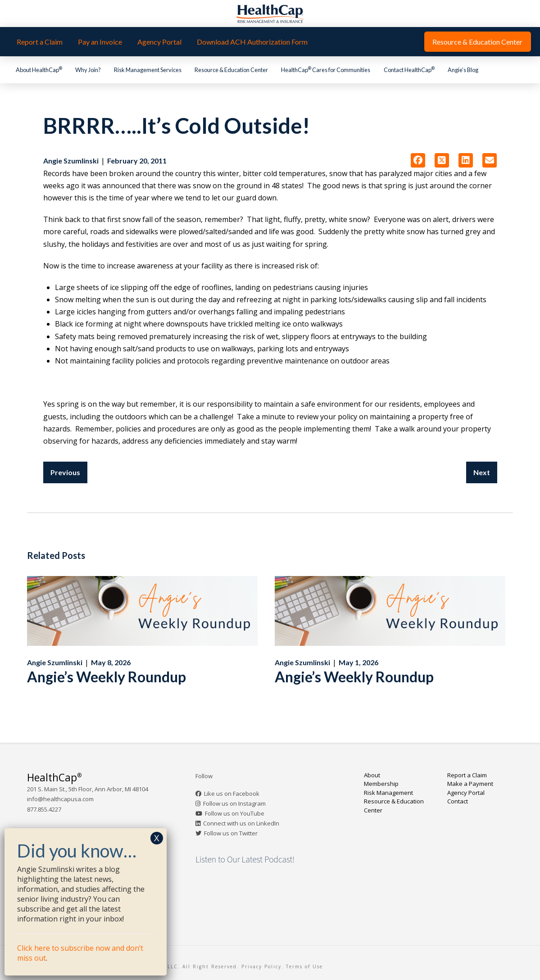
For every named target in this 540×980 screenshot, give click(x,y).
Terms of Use (304, 966)
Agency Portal (466, 793)
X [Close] (157, 838)
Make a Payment (470, 784)
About (372, 775)
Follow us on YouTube (235, 813)
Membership (381, 784)
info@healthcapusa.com (60, 799)
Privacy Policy (261, 966)
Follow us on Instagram (234, 803)
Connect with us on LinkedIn (241, 823)
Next (482, 472)
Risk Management (388, 793)
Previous (65, 472)
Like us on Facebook (232, 794)
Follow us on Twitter (231, 833)
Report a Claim (467, 775)
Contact (458, 801)
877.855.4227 (44, 809)
